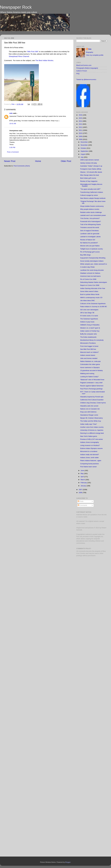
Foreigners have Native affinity (91, 169)
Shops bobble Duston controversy (92, 206)
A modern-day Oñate (87, 267)
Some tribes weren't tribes (89, 291)
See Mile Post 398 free (88, 349)
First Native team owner (89, 467)
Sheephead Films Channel (19, 56)
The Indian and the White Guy (91, 421)
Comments (82, 505)
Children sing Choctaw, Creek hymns (93, 403)
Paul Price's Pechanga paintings (91, 389)
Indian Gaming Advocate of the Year (93, 288)
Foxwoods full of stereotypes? (91, 221)
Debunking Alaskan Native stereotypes (94, 282)
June (82, 470)
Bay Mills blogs (85, 255)
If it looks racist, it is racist (89, 316)
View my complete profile (95, 55)
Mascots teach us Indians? (89, 352)
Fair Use (79, 536)
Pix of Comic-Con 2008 (88, 279)
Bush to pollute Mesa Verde (90, 294)
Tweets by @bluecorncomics (86, 79)
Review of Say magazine (89, 181)
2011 (81, 130)
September (85, 151)
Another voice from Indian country (92, 427)
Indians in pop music (87, 322)
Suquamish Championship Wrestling (93, 258)
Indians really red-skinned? (90, 455)
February (84, 483)
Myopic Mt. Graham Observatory (92, 418)
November (84, 145)
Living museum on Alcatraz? (90, 445)
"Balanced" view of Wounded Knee (92, 380)
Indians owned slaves (88, 355)
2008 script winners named (90, 160)
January (84, 486)
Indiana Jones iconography (90, 442)
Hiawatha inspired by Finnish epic (92, 397)
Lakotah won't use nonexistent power (93, 215)
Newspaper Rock (16, 7)
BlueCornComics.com (84, 65)
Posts (81, 501)
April (82, 477)
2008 (81, 139)
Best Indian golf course (88, 178)
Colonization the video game (90, 364)
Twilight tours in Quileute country (92, 249)
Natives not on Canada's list (90, 409)
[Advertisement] (86, 595)
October (84, 148)
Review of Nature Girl (88, 240)
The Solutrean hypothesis (89, 319)
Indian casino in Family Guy (90, 331)
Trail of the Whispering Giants (90, 224)
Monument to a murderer (89, 451)
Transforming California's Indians (92, 192)
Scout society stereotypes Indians (92, 261)
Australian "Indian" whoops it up (91, 166)
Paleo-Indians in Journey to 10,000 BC (94, 307)
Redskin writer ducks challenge (91, 212)
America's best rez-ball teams (90, 276)
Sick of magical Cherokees (89, 231)
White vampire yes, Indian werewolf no (94, 264)
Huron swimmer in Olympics (90, 367)
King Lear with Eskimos (88, 412)
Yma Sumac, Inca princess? (90, 218)
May (82, 473)
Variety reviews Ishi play (89, 163)
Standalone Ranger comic (89, 415)
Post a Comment (13, 152)
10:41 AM (13, 124)
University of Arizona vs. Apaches (92, 430)
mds (11, 113)
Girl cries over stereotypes (89, 310)
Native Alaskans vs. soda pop (90, 361)
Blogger (68, 862)
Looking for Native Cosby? (89, 377)
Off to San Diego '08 (87, 313)
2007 (81, 490)
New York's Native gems (89, 436)
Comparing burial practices (90, 464)
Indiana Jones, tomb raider (89, 458)
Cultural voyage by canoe (89, 195)
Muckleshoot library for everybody (92, 340)
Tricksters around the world (90, 227)
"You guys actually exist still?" (90, 189)
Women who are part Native (90, 246)
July (82, 157)
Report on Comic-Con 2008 (90, 285)
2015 (81, 118)
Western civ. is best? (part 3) (90, 328)
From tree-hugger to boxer (89, 346)
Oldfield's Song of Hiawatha (90, 325)
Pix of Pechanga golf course (90, 252)
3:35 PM (12, 147)
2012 (81, 127)
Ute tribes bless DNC (88, 301)
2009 (81, 136)
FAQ (78, 74)
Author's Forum (82, 71)
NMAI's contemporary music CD (91, 298)
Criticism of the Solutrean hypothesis (93, 304)
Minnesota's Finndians (88, 343)
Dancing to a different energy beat (92, 433)
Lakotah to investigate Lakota (90, 237)
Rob (13, 104)
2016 (81, 115)
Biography (90, 52)
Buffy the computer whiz (89, 334)
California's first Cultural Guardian (92, 400)
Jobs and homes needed (89, 358)
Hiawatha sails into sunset (89, 406)
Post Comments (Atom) (22, 166)
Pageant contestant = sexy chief (91, 383)
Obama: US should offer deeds (91, 172)
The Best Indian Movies (44, 60)
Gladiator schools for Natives (90, 273)
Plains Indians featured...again (91, 461)
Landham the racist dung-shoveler (92, 270)
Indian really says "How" (89, 424)
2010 (81, 133)
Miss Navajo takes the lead (90, 175)
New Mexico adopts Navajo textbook (93, 198)
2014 (81, 121)
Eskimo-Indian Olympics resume (91, 448)
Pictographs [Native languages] (87, 68)
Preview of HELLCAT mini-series (92, 439)
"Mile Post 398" (33, 52)
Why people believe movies (90, 209)
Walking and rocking (87, 373)
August (83, 154)
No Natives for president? (89, 243)
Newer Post (10, 161)
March (83, 480)
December (84, 142)
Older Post (66, 161)
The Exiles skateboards (88, 337)
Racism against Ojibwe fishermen (92, 386)
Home (38, 161)
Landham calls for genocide (90, 234)
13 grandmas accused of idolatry (92, 370)
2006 (81, 493)
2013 (81, 124)
